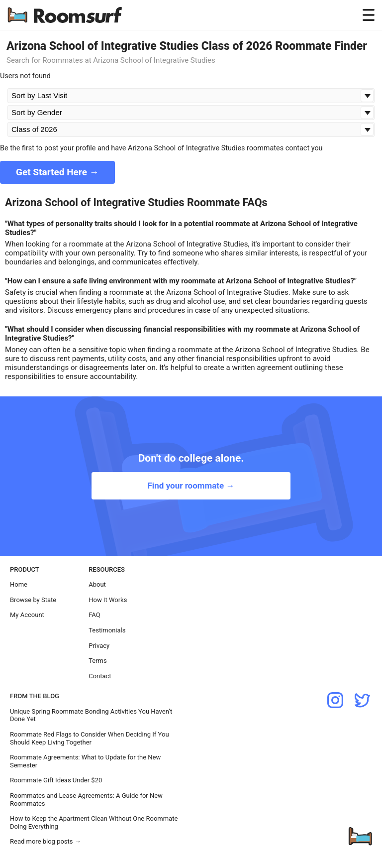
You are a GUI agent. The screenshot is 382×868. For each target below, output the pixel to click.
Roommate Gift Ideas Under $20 (56, 780)
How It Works (108, 600)
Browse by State (33, 600)
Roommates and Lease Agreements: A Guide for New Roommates (86, 800)
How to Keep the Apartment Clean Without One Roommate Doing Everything (94, 822)
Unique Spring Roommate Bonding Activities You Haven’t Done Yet (91, 715)
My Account (27, 615)
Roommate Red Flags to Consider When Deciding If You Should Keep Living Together (90, 738)
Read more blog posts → (46, 841)
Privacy (99, 646)
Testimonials (107, 630)
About (97, 584)
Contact (100, 676)
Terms (98, 661)
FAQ (94, 615)
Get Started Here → (57, 172)
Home (19, 584)
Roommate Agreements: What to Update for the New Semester (85, 761)
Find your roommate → (191, 486)
